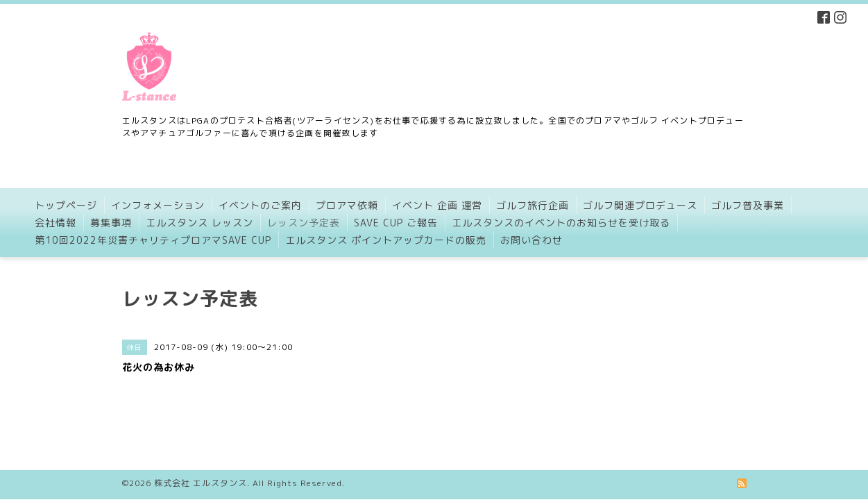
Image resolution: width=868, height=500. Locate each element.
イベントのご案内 (260, 205)
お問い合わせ (531, 240)
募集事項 (111, 223)
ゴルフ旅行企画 (533, 205)
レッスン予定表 (304, 223)
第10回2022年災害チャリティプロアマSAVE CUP (153, 240)
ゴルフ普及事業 (748, 205)
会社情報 (56, 223)
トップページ (66, 205)
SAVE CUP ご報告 (396, 223)
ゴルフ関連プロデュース (640, 205)
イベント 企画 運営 (437, 205)
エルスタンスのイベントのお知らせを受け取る (561, 223)
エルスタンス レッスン (199, 223)
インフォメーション (158, 205)
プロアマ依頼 (347, 205)
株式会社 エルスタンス (201, 455)
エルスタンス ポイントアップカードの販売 (386, 240)
